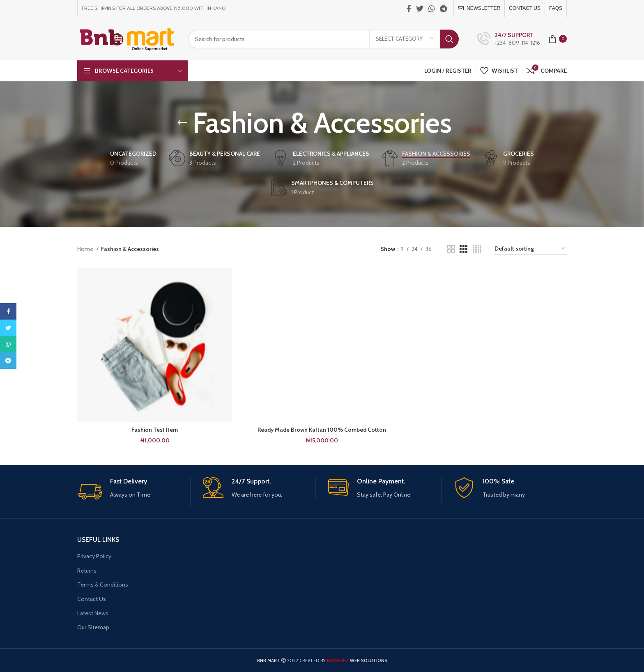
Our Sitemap (93, 627)
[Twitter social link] (420, 9)
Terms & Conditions (103, 585)
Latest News (93, 613)
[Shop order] (530, 249)
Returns (87, 571)
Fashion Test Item (155, 430)
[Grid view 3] (463, 249)
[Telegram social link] (443, 9)
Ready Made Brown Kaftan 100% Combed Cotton (322, 430)
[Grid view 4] (477, 249)
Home (86, 249)
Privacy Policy (94, 556)
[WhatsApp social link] (432, 9)
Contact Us (92, 599)
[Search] (323, 39)
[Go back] (182, 123)
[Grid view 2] (451, 249)
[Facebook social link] (409, 9)
